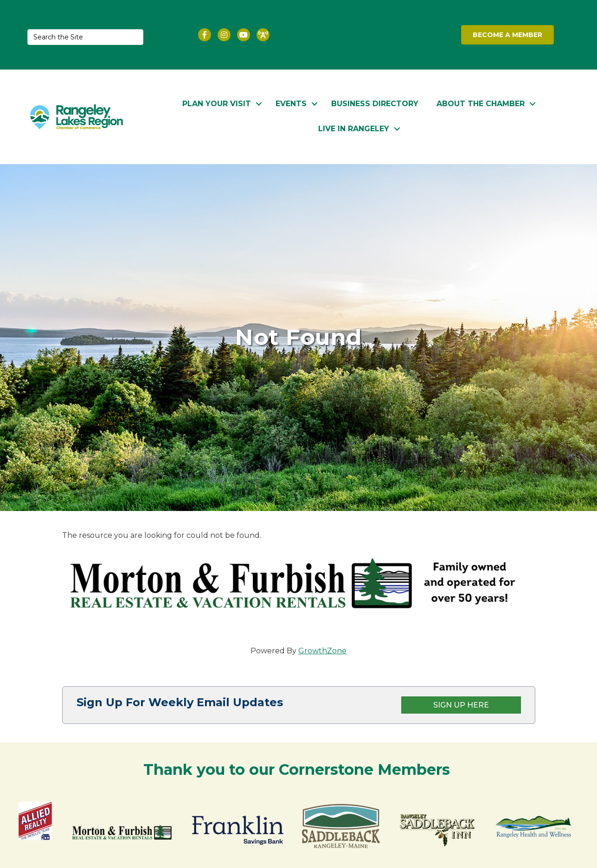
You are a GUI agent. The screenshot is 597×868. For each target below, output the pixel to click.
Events (243, 103)
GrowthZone (322, 651)
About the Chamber (433, 103)
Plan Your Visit (169, 103)
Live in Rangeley (537, 103)
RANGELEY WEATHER (374, 35)
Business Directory (327, 103)
